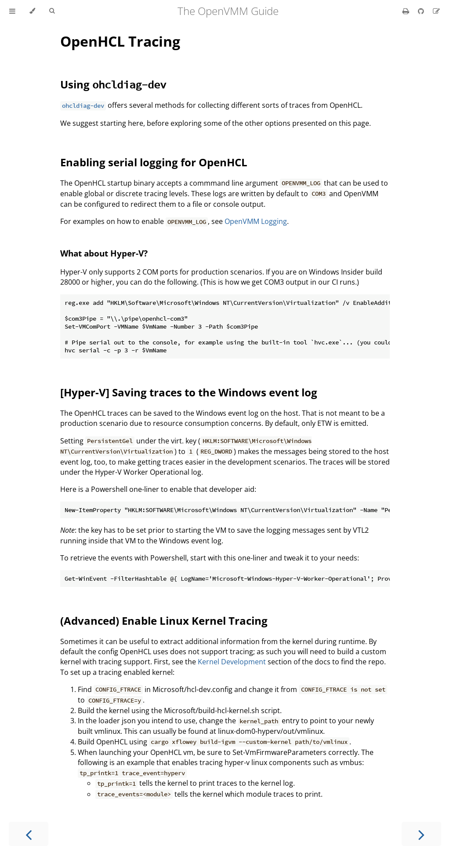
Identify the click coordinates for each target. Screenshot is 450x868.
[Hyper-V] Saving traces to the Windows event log (189, 392)
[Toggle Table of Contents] (12, 11)
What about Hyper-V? (104, 253)
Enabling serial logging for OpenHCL (154, 162)
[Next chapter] (421, 834)
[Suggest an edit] (436, 11)
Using (113, 84)
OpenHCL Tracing (120, 41)
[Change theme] (32, 11)
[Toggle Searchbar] (52, 11)
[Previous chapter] (29, 834)
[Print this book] (407, 11)
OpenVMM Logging (256, 221)
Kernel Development (232, 662)
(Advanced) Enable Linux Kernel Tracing (164, 621)
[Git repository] (422, 11)
